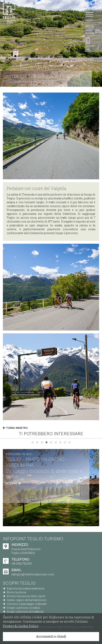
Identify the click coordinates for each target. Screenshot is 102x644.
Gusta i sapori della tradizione (25, 600)
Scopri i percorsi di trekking (23, 612)
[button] (33, 442)
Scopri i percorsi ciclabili (22, 608)
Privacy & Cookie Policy (21, 626)
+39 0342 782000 (22, 563)
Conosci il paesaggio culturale (25, 604)
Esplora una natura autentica (24, 588)
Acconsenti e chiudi (51, 636)
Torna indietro (15, 428)
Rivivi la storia (14, 592)
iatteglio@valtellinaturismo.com (33, 574)
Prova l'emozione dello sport (24, 596)
